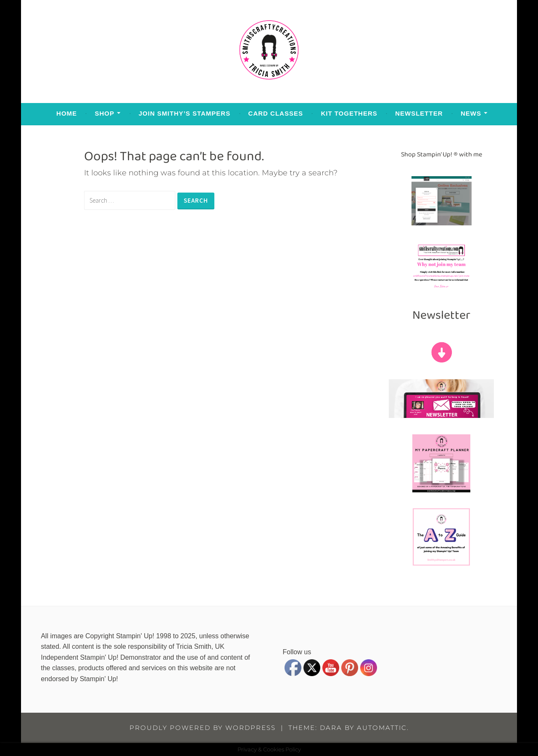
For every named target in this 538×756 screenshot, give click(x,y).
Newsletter (419, 113)
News (471, 113)
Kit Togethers (349, 113)
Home (67, 113)
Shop (104, 113)
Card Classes (276, 113)
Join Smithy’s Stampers (185, 113)
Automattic (382, 728)
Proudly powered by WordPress (203, 728)
